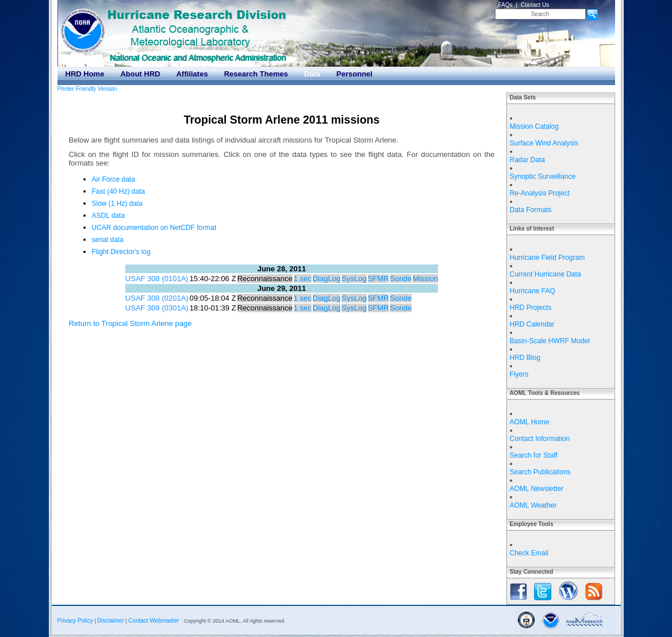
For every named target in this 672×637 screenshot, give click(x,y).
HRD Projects (531, 308)
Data (312, 74)
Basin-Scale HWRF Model (550, 341)
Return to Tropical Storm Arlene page (130, 323)
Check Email (529, 553)
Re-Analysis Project (540, 193)
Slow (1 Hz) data (118, 204)
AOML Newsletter (537, 489)
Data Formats (531, 210)
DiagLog (327, 279)
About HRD (140, 74)
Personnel (354, 74)
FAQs (506, 5)
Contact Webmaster (153, 621)
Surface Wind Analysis (544, 143)
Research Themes (256, 74)
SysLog (354, 279)
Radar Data (527, 160)
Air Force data (114, 179)
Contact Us (535, 5)
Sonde (401, 279)
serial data (108, 240)
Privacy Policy (75, 621)
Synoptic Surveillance (543, 176)
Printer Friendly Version (87, 89)
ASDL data (109, 216)
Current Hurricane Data (546, 274)
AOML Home (530, 422)
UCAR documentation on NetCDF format (154, 228)
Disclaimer (111, 621)
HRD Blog (525, 358)
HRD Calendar (532, 324)
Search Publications (540, 472)
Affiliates (192, 74)
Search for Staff (534, 455)
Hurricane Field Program (548, 258)
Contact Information (540, 439)
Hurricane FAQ (533, 291)
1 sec (303, 279)
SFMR (379, 279)
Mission (425, 279)
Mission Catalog (534, 126)
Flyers (519, 374)
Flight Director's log (121, 252)
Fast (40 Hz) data (119, 191)
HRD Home (85, 74)
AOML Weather (533, 505)
